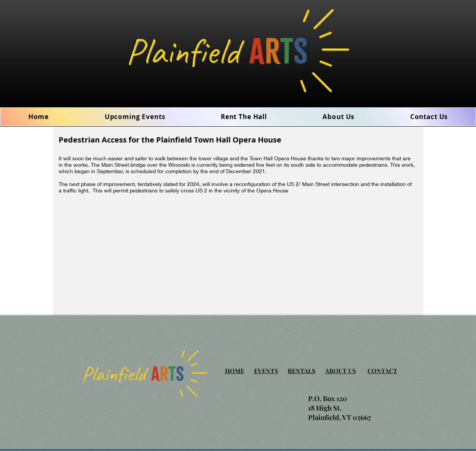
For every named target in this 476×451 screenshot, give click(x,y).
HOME (235, 371)
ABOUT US (340, 371)
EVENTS (266, 371)
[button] (339, 117)
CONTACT (382, 371)
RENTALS (302, 371)
